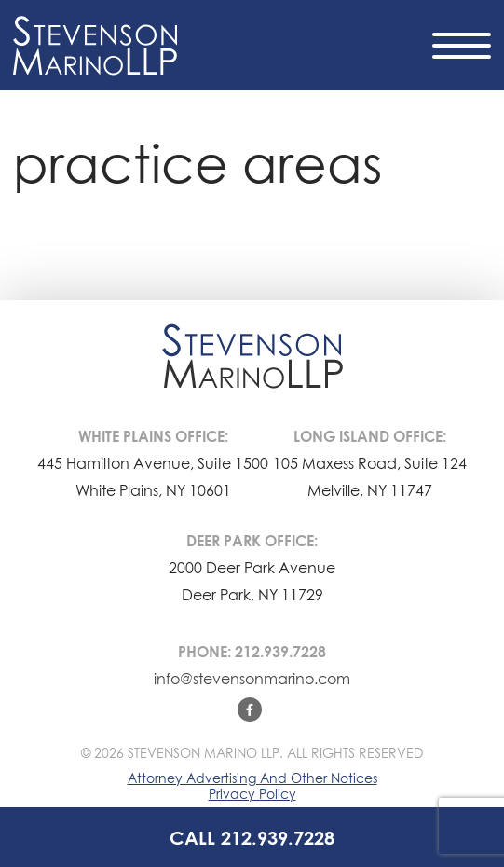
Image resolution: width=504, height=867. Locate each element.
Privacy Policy (252, 794)
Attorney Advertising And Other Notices (252, 778)
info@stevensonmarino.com (252, 679)
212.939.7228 (280, 652)
